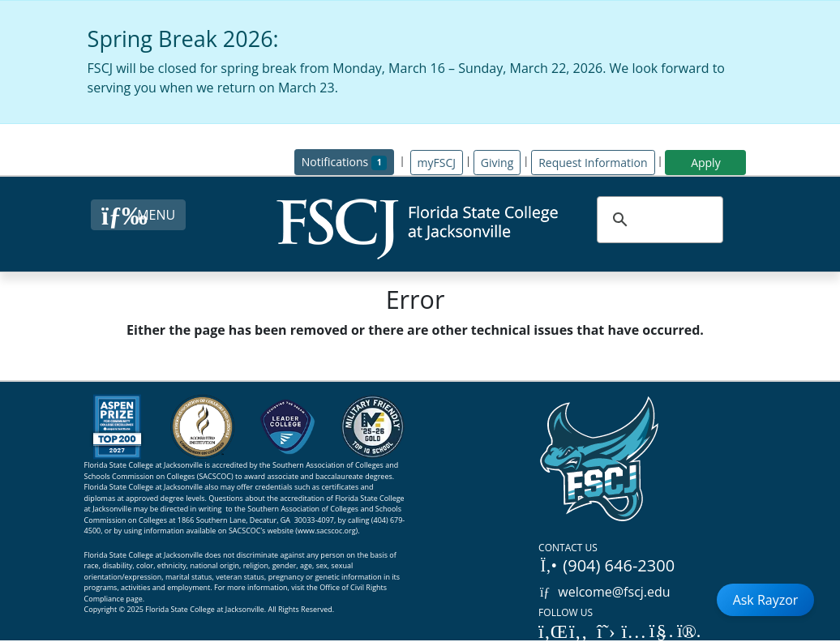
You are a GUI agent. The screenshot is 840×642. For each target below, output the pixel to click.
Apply (706, 163)
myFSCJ (437, 163)
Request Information (593, 163)
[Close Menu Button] (138, 215)
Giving (497, 163)
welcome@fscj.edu (604, 592)
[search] (658, 220)
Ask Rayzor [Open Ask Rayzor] (766, 600)
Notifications (348, 161)
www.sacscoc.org (327, 531)
